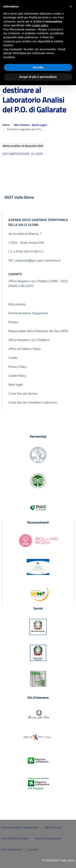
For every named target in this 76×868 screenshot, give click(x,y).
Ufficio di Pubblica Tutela (24, 349)
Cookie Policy (17, 376)
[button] (71, 6)
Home (6, 125)
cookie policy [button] (40, 25)
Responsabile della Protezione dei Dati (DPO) (38, 331)
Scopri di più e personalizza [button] (38, 77)
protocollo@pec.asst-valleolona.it (38, 260)
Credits (13, 358)
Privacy (13, 322)
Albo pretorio (17, 304)
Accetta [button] (38, 67)
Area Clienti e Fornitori (15, 838)
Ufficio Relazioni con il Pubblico (29, 340)
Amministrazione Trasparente (28, 313)
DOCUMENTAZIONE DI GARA (23, 154)
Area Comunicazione (48, 838)
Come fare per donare (23, 393)
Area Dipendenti (11, 849)
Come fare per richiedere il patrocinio (33, 402)
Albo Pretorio (53, 827)
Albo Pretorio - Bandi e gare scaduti (35, 125)
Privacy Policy (18, 367)
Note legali (16, 384)
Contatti (33, 849)
